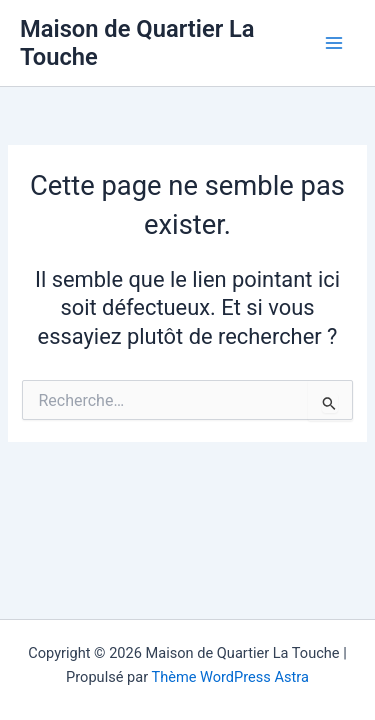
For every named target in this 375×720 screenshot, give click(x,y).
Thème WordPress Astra (229, 677)
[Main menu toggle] (334, 43)
